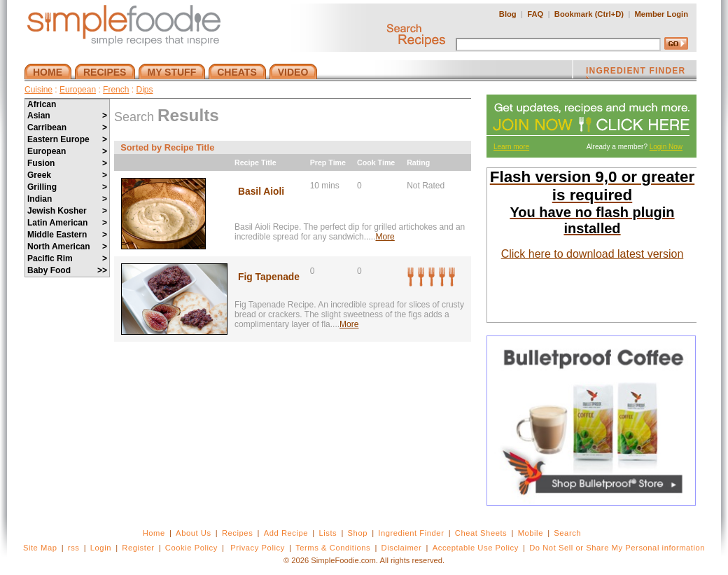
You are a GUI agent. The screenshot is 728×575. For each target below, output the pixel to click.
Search (567, 533)
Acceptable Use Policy (476, 548)
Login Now (666, 147)
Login (101, 548)
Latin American (67, 223)
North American (67, 247)
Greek (67, 175)
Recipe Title (255, 162)
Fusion (67, 163)
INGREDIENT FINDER (636, 72)
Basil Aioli (261, 192)
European (78, 90)
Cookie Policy (191, 548)
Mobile (531, 533)
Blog (508, 14)
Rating (418, 162)
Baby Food (67, 270)
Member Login (661, 14)
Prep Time (328, 162)
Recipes (237, 533)
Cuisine (38, 90)
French (116, 90)
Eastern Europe (67, 139)
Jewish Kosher (67, 211)
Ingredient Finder (411, 533)
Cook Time (376, 162)
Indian (67, 199)
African (42, 104)
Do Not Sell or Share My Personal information (617, 548)
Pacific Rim (67, 258)
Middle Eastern (67, 235)
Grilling (67, 187)
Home (154, 533)
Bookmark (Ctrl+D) (589, 14)
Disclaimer (402, 548)
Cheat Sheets (481, 533)
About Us (194, 533)
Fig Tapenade (269, 277)
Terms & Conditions (333, 548)
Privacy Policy (257, 548)
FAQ (535, 14)
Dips (144, 90)
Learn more (511, 147)
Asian (67, 116)
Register (138, 548)
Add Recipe (286, 533)
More (385, 237)
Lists (328, 533)
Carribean (67, 127)
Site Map (40, 548)
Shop (358, 533)
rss (74, 548)
